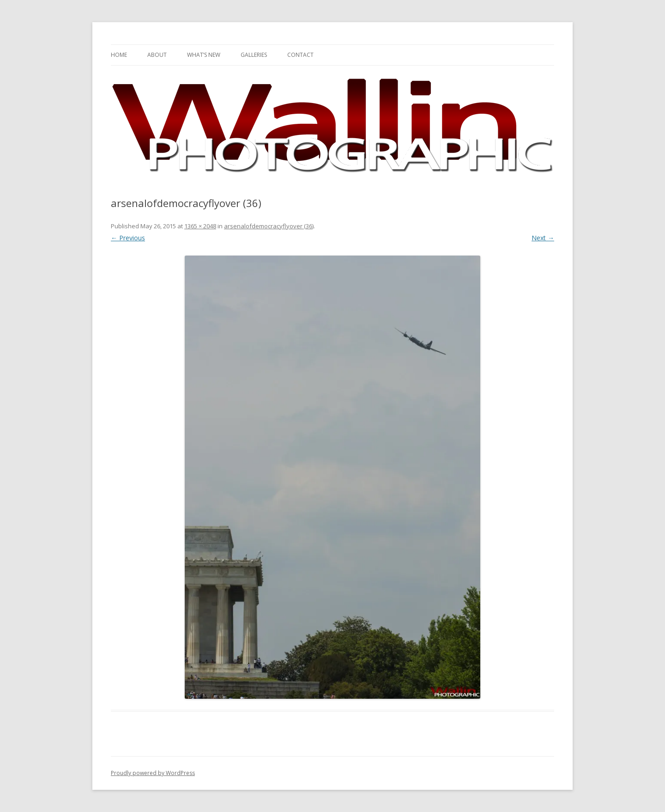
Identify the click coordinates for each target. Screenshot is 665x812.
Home (119, 55)
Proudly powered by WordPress (153, 773)
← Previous (128, 238)
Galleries (254, 55)
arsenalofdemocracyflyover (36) (269, 226)
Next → (543, 238)
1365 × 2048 (200, 226)
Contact (300, 55)
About (157, 55)
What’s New (204, 55)
